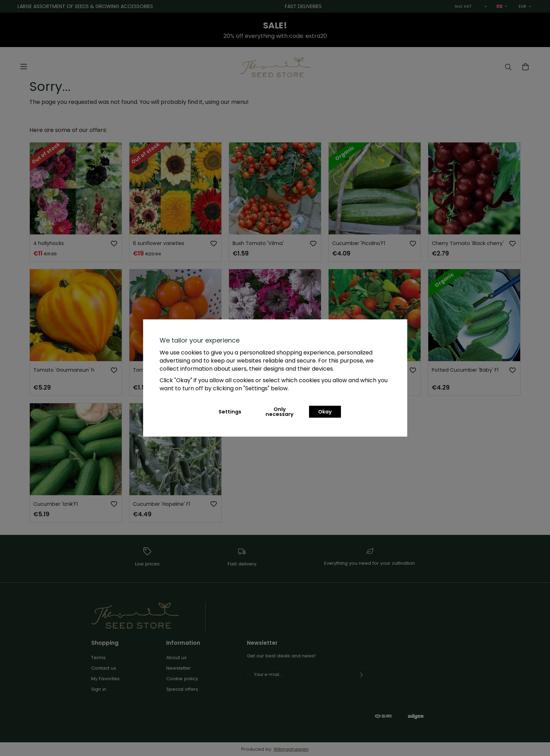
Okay (325, 412)
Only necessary (280, 412)
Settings (230, 412)
